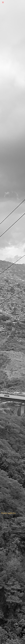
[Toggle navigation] (3, 2)
